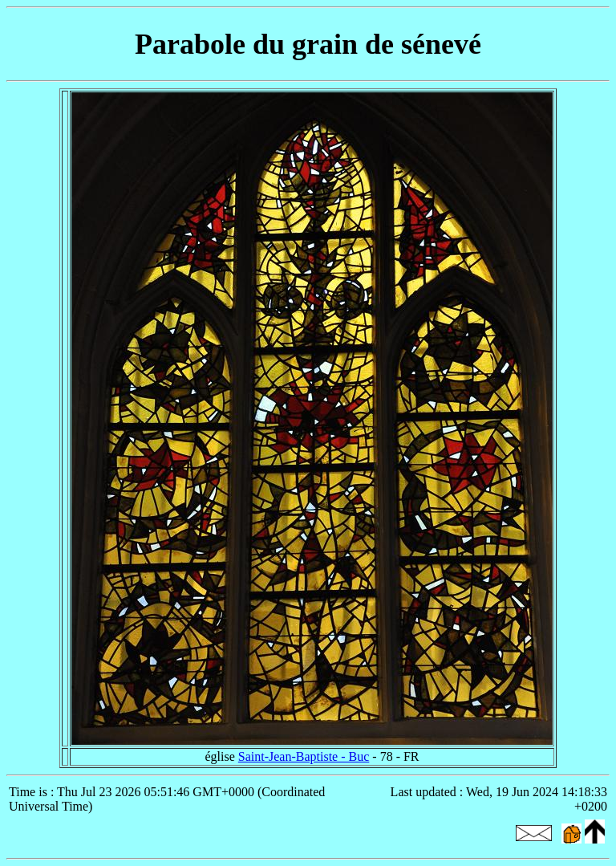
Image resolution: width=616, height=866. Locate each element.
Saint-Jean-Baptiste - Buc (304, 756)
